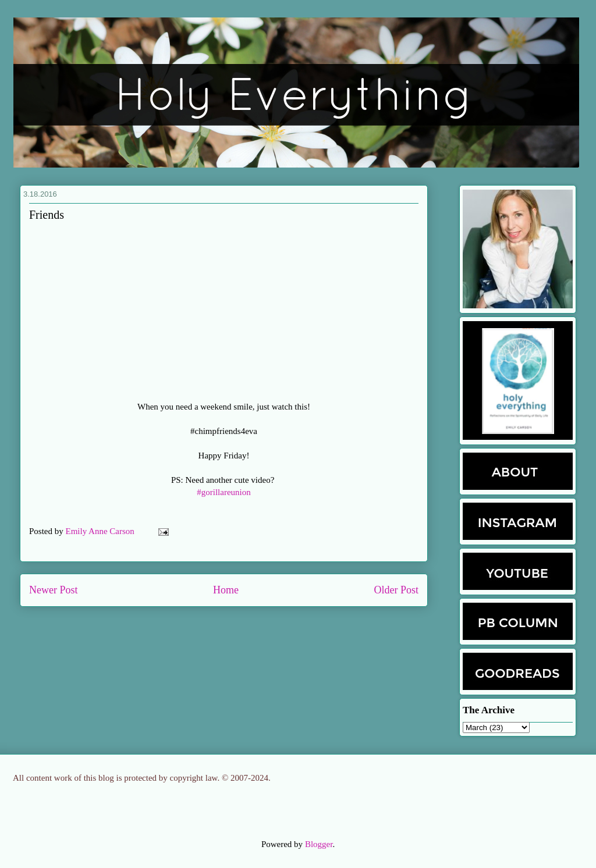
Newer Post (54, 590)
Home (226, 590)
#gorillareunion (223, 492)
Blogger (319, 844)
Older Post (397, 590)
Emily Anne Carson (101, 531)
